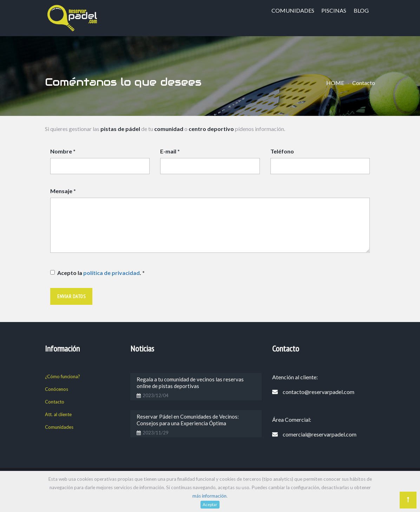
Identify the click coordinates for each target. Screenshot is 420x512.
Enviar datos (71, 296)
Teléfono (282, 151)
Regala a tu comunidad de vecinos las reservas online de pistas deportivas (190, 383)
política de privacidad (111, 273)
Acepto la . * (101, 273)
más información (209, 496)
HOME (335, 83)
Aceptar (210, 504)
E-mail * (170, 151)
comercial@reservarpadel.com (320, 434)
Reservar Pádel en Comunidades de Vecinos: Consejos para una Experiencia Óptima (188, 420)
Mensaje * (63, 191)
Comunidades (293, 10)
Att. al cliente (58, 414)
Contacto (55, 402)
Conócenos (57, 389)
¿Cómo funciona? (63, 376)
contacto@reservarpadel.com (319, 392)
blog (361, 10)
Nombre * (63, 151)
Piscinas (334, 10)
